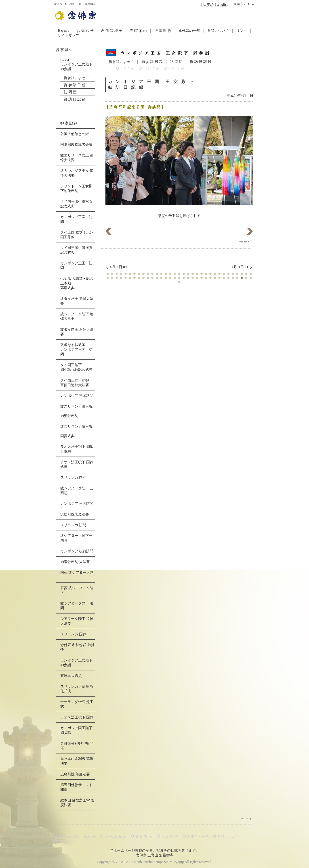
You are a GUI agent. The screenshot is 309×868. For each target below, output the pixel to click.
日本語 (208, 4)
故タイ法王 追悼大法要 (77, 301)
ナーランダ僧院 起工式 (77, 704)
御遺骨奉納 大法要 (75, 562)
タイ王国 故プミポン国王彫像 (77, 235)
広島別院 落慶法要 (75, 774)
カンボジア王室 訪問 (76, 219)
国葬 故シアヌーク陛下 (77, 575)
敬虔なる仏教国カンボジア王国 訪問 (76, 349)
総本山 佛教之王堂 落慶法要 (77, 803)
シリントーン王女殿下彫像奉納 (76, 188)
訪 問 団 (176, 62)
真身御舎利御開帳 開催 (77, 746)
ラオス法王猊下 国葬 (77, 717)
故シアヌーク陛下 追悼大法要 (77, 316)
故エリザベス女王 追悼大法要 (77, 158)
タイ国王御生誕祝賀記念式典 (76, 204)
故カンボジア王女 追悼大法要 (77, 173)
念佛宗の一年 (189, 31)
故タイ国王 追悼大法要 (77, 332)
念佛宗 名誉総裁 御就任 (77, 647)
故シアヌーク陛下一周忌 (76, 538)
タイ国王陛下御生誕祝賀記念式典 (76, 367)
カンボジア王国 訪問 (76, 265)
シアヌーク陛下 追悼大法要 (77, 621)
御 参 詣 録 (69, 123)
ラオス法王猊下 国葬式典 (77, 464)
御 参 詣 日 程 (152, 62)
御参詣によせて (121, 62)
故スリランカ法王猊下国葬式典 (76, 431)
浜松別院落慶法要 (75, 514)
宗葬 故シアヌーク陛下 (77, 590)
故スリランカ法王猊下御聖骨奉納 (76, 411)
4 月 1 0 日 (151, 69)
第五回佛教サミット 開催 (76, 787)
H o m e (64, 30)
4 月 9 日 (127, 69)
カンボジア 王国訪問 (77, 396)
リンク (242, 31)
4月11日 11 (243, 267)
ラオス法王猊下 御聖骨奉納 (77, 449)
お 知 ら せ (85, 31)
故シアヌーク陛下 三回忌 (77, 490)
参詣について (218, 31)
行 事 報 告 (163, 31)
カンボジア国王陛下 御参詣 (76, 730)
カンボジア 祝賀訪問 (77, 551)
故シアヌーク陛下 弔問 (77, 606)
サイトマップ (68, 35)
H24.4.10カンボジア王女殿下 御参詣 (76, 64)
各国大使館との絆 (75, 134)
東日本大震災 (71, 676)
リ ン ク (65, 841)
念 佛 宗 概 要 (112, 31)
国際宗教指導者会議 (76, 145)
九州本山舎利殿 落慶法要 (77, 761)
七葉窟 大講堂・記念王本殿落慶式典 (77, 283)
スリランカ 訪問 (73, 525)
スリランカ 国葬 (73, 477)
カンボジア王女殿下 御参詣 (76, 663)
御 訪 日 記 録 (201, 62)
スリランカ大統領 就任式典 (77, 689)
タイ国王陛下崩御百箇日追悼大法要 (75, 383)
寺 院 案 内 (138, 31)
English (223, 4)
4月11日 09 (116, 267)
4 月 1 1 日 (176, 69)
